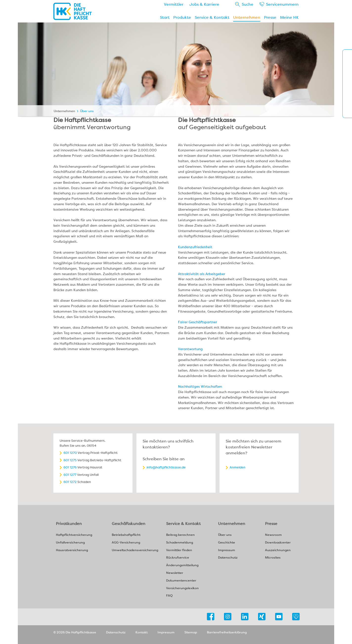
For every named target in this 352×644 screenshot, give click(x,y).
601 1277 (70, 475)
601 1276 (70, 467)
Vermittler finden (179, 550)
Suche (248, 4)
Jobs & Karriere (204, 4)
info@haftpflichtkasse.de (166, 467)
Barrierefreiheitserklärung (227, 632)
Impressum (227, 550)
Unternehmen (247, 17)
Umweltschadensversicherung (135, 550)
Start (165, 17)
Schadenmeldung (180, 543)
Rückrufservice (178, 558)
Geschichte (227, 543)
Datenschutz (228, 558)
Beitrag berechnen (180, 535)
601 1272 (70, 482)
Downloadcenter (278, 543)
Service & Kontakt (212, 17)
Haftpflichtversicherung (74, 535)
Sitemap (191, 632)
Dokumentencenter (181, 581)
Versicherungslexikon (182, 588)
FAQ (169, 596)
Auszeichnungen (278, 550)
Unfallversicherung (70, 543)
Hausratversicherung (72, 550)
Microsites (273, 558)
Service (282, 4)
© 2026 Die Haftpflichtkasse (75, 632)
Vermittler (174, 4)
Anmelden (238, 467)
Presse (270, 17)
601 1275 (70, 460)
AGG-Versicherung (126, 543)
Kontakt (142, 632)
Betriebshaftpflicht (126, 535)
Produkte (182, 17)
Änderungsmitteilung (182, 565)
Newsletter (175, 573)
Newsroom (273, 535)
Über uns (87, 111)
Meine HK (289, 17)
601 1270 (70, 453)
